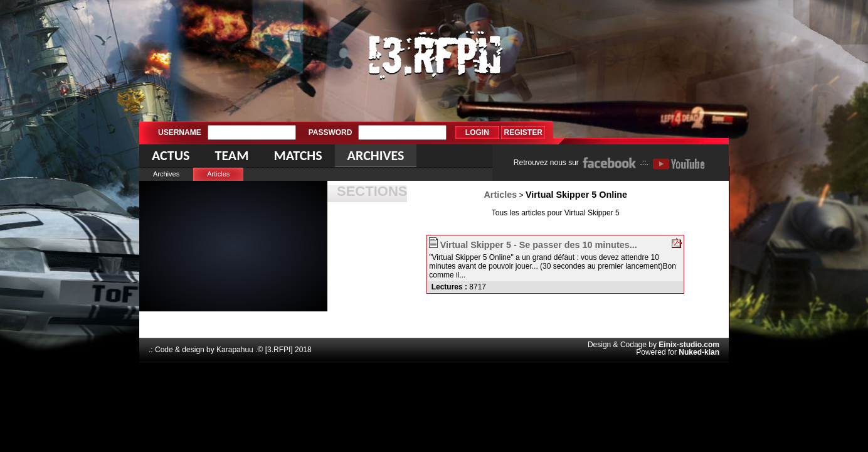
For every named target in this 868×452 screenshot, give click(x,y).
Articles (218, 174)
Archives (166, 174)
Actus (171, 155)
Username (180, 132)
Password (331, 132)
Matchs (298, 155)
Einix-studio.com (689, 345)
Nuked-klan (699, 352)
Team (231, 155)
